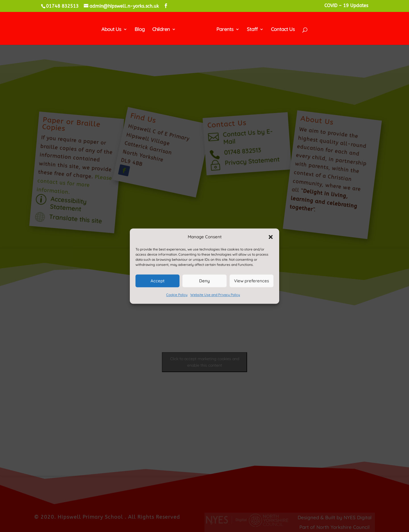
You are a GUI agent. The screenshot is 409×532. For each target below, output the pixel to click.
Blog (142, 29)
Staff (250, 29)
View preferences (252, 281)
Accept (157, 281)
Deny (204, 281)
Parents (223, 29)
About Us (113, 29)
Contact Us (281, 29)
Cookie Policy (177, 295)
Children (163, 29)
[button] (271, 237)
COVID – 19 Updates (346, 6)
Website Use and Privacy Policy (215, 295)
